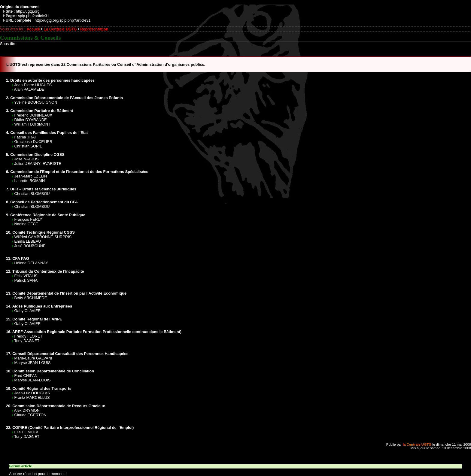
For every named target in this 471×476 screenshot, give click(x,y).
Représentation (94, 29)
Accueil (33, 29)
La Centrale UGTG (60, 29)
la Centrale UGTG (417, 444)
